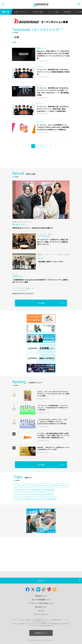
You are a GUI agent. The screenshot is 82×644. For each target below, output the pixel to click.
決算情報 (67, 12)
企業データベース (21, 12)
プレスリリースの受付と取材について (41, 603)
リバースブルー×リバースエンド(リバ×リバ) (28, 494)
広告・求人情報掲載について (41, 600)
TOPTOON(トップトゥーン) (59, 485)
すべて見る (41, 303)
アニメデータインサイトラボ (40, 485)
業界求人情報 (38, 12)
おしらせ (41, 611)
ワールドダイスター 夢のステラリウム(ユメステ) (29, 499)
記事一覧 (5, 12)
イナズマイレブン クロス (22, 485)
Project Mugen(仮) (48, 490)
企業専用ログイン (41, 633)
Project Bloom (48, 494)
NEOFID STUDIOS (51, 499)
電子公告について (41, 607)
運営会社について (41, 596)
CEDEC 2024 (18, 490)
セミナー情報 (53, 12)
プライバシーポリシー (41, 614)
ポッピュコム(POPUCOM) (32, 490)
